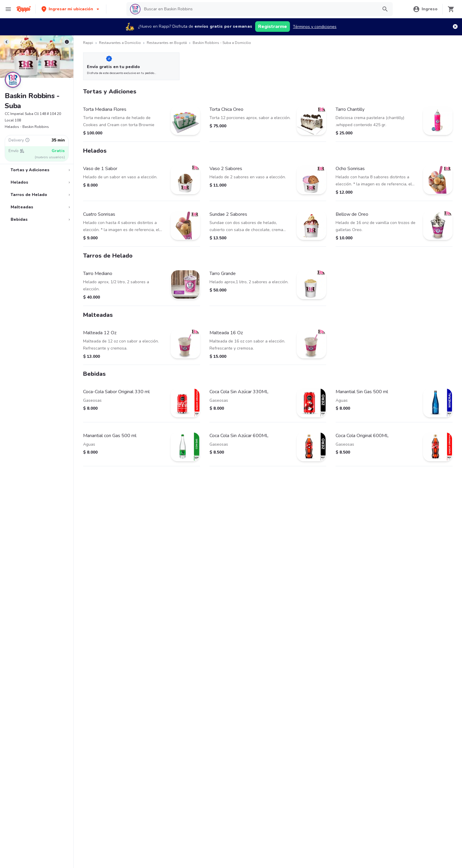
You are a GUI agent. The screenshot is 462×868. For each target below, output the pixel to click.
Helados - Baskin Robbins (27, 127)
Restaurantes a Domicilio (120, 43)
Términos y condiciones (315, 27)
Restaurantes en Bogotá (167, 43)
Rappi (88, 43)
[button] (71, 9)
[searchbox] (259, 9)
